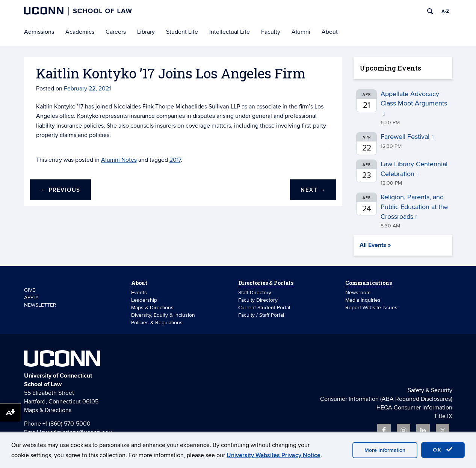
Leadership (144, 300)
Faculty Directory (258, 300)
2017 (175, 160)
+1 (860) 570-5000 (66, 424)
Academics (80, 32)
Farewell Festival (407, 137)
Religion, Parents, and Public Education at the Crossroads (414, 207)
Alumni (301, 32)
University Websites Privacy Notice (274, 455)
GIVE (30, 290)
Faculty (271, 32)
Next (313, 190)
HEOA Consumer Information (414, 408)
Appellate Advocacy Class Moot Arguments (414, 103)
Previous (60, 190)
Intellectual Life (230, 32)
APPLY (31, 297)
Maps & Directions (152, 308)
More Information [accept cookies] (385, 450)
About (330, 32)
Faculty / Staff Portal (261, 315)
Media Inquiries (363, 300)
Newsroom (359, 293)
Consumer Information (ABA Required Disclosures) (386, 399)
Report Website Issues (371, 308)
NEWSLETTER (40, 305)
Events (139, 293)
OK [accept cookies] (443, 450)
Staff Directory (255, 293)
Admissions (39, 32)
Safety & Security (430, 390)
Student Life (182, 32)
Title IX (443, 416)
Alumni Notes (119, 160)
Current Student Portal (264, 308)
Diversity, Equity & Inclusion (163, 315)
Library (146, 32)
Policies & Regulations (157, 323)
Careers (116, 32)
